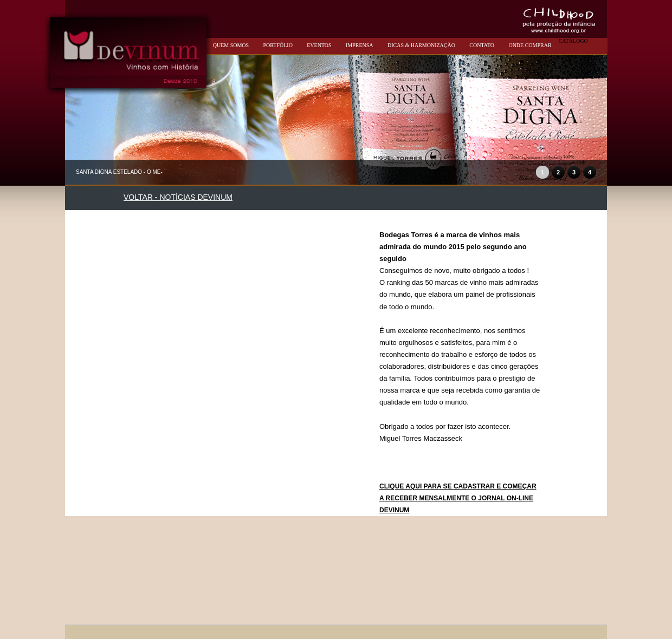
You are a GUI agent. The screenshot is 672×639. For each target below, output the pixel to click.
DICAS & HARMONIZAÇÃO (421, 45)
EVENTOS (319, 45)
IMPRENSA (360, 45)
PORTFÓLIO (277, 45)
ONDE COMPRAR (530, 45)
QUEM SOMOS (231, 45)
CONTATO (482, 45)
